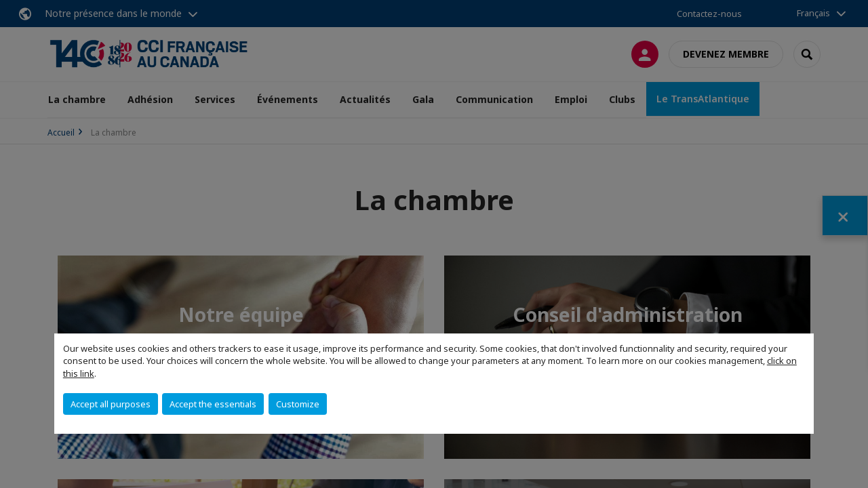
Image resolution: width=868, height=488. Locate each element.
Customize (298, 404)
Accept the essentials (213, 404)
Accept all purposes (111, 404)
